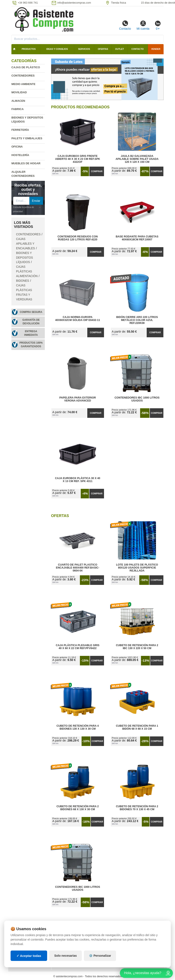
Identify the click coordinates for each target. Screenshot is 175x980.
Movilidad (19, 92)
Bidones (23, 281)
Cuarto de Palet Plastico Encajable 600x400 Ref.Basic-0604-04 (78, 568)
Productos (29, 49)
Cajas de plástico (26, 67)
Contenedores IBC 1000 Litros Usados (137, 399)
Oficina (17, 147)
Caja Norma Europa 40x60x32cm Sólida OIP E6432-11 (78, 319)
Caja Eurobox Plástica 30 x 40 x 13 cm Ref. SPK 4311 (78, 480)
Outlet (120, 49)
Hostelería (20, 155)
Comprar (97, 171)
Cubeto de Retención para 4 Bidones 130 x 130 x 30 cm (78, 727)
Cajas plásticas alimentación (27, 271)
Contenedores (23, 76)
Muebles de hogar (26, 163)
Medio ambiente (23, 84)
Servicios (84, 49)
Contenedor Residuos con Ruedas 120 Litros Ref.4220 (78, 238)
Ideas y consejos (57, 49)
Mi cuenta (143, 25)
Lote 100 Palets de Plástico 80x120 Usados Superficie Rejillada (137, 568)
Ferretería (20, 130)
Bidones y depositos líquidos (25, 258)
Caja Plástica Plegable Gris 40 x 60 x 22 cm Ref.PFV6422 (78, 647)
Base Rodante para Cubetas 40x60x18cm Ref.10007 (137, 238)
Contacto (125, 25)
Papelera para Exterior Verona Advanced (78, 399)
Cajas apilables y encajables (25, 244)
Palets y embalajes (27, 138)
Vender (156, 49)
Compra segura (31, 312)
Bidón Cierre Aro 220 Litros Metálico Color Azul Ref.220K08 (137, 320)
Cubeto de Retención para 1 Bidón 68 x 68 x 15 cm (137, 727)
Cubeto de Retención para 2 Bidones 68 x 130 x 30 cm (78, 808)
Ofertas (103, 49)
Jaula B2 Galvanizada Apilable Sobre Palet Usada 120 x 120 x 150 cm (137, 159)
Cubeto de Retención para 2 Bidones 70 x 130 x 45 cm (137, 808)
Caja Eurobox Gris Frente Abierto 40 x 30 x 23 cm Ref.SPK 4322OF (78, 159)
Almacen (18, 101)
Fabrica (18, 109)
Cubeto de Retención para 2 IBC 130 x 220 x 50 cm (137, 647)
